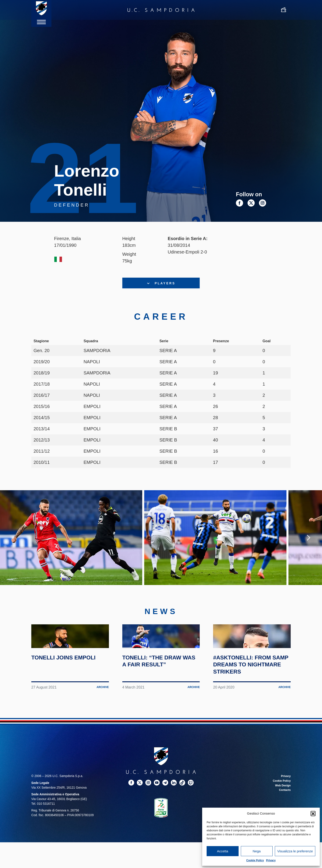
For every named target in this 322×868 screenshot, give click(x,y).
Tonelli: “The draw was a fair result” (158, 704)
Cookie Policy (255, 860)
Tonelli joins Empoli (57, 704)
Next (309, 548)
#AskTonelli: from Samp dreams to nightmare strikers (251, 708)
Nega (257, 851)
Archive (102, 731)
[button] (313, 813)
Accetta (222, 851)
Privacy (271, 860)
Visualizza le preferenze (295, 851)
